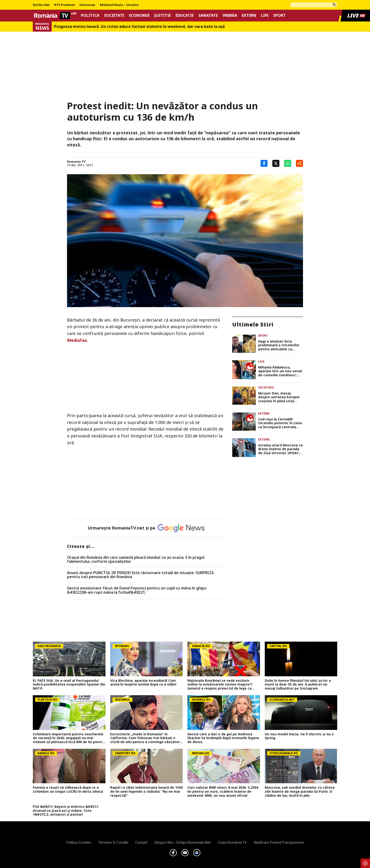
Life (265, 15)
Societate (114, 15)
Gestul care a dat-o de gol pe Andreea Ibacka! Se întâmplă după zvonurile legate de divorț (223, 738)
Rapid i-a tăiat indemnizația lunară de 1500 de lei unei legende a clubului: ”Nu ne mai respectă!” (146, 792)
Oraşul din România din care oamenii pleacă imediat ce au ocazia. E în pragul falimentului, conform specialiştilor (136, 560)
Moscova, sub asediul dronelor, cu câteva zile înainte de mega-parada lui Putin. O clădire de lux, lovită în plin (300, 792)
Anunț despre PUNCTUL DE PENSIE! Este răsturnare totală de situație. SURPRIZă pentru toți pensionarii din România (140, 575)
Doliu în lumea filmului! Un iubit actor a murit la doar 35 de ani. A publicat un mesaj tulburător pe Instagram (298, 685)
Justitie (163, 15)
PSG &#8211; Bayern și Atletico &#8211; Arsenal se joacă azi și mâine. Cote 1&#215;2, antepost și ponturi (66, 811)
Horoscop (87, 5)
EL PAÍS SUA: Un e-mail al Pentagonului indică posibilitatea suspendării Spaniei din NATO (69, 685)
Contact (141, 842)
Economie (139, 15)
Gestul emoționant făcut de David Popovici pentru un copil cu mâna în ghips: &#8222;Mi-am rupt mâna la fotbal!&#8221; (137, 590)
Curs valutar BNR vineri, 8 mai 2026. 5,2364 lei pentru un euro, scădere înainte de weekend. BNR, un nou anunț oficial (223, 792)
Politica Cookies (79, 842)
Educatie (185, 15)
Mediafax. (78, 340)
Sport (280, 15)
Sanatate (208, 15)
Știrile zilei (41, 5)
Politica (90, 15)
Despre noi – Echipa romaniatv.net (183, 842)
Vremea (230, 15)
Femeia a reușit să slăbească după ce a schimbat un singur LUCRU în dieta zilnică (68, 790)
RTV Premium (65, 5)
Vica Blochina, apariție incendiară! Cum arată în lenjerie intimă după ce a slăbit (143, 683)
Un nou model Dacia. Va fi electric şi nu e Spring (299, 736)
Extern (249, 15)
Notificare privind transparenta (279, 842)
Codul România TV (232, 842)
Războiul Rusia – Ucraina (119, 5)
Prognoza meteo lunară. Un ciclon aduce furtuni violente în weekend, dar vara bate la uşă (139, 27)
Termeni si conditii (113, 842)
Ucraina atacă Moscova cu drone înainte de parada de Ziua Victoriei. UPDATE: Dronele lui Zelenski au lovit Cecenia (280, 449)
